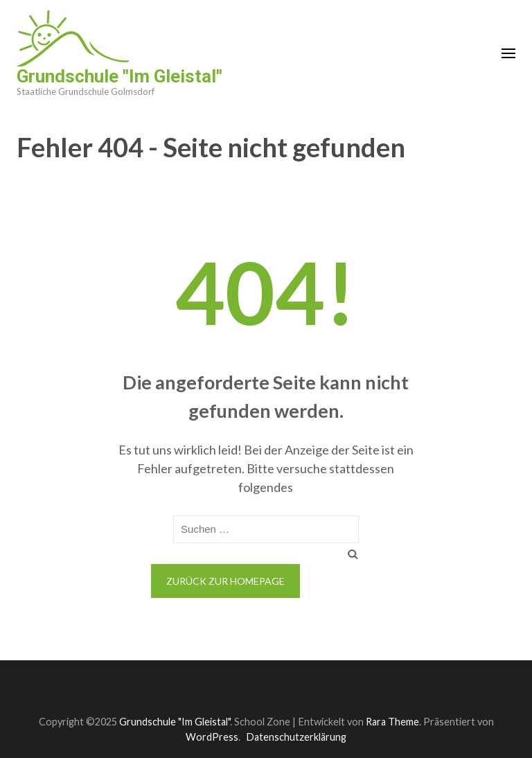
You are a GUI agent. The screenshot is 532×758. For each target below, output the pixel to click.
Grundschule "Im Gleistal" (119, 76)
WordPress (212, 737)
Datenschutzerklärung (296, 737)
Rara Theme (392, 722)
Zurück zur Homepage (225, 581)
